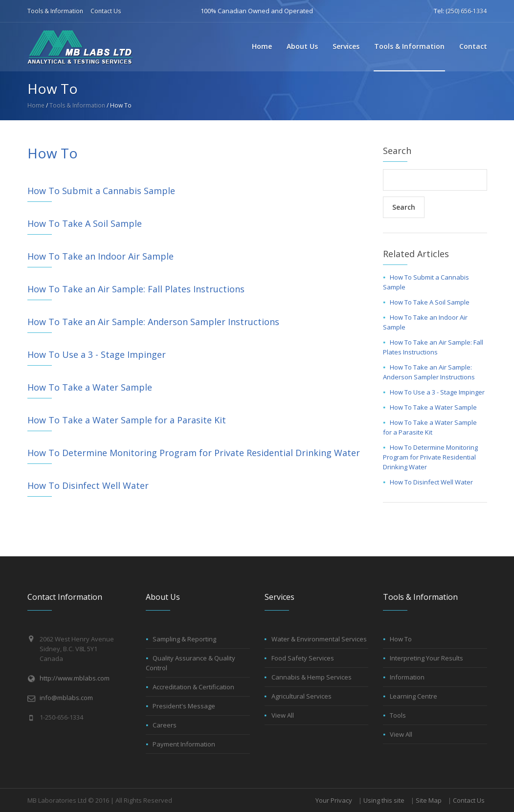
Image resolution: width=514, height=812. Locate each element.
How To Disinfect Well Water (88, 485)
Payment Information (184, 744)
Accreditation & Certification (193, 687)
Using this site (384, 800)
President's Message (184, 706)
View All (283, 715)
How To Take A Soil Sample (85, 223)
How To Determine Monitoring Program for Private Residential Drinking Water (194, 453)
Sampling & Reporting (184, 639)
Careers (165, 725)
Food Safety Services (303, 658)
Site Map (429, 800)
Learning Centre (413, 696)
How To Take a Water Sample (90, 387)
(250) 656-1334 (466, 11)
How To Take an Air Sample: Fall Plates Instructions (136, 289)
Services (346, 46)
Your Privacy (334, 800)
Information (407, 677)
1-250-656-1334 (61, 717)
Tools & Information (55, 11)
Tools (398, 715)
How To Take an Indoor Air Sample (101, 256)
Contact (473, 46)
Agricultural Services (302, 696)
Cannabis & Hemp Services (312, 677)
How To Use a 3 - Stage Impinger (97, 354)
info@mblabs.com (66, 698)
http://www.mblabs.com (75, 678)
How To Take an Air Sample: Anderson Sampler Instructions (153, 322)
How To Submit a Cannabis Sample (101, 191)
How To (401, 639)
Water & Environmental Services (319, 639)
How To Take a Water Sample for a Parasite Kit (127, 420)
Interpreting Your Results (426, 658)
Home (262, 46)
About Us (302, 46)
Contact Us (106, 11)
